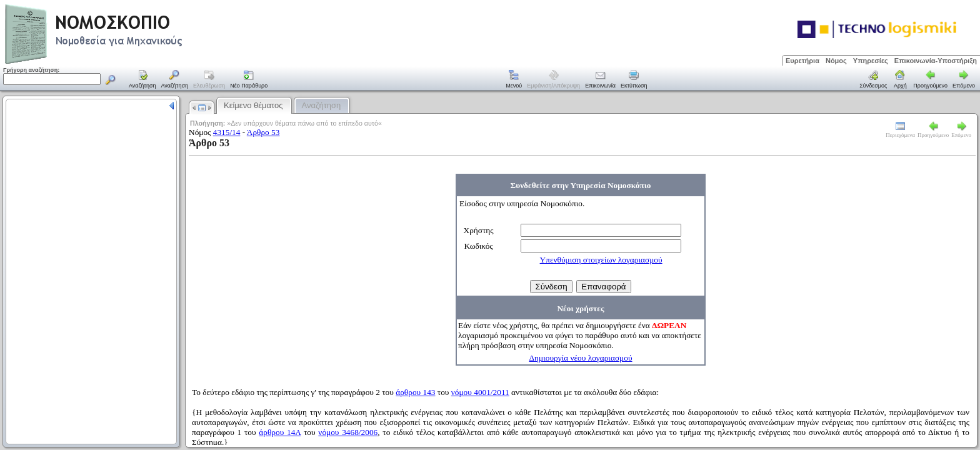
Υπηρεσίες (871, 61)
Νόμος (836, 61)
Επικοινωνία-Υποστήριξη (936, 61)
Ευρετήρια (802, 61)
